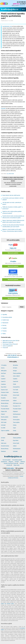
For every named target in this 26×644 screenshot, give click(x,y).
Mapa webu (17, 465)
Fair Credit (16, 390)
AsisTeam (3, 373)
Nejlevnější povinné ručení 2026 (10, 341)
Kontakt (17, 462)
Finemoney (16, 392)
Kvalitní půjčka (10, 468)
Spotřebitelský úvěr (7, 26)
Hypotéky (5, 315)
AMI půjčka (4, 371)
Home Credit (16, 395)
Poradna (5, 331)
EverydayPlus (16, 387)
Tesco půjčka (16, 422)
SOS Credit (4, 422)
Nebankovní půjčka (7, 342)
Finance (5, 348)
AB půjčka (15, 365)
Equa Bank (4, 387)
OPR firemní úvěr (17, 403)
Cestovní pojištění (7, 346)
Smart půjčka (16, 420)
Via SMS (3, 428)
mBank (15, 401)
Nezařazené (5, 323)
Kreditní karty (6, 320)
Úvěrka (15, 425)
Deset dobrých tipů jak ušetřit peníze (11, 195)
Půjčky (4, 334)
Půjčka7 (3, 414)
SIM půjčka (4, 420)
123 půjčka (4, 365)
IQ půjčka (3, 398)
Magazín (11, 462)
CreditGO (3, 379)
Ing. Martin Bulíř (10, 174)
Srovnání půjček (7, 460)
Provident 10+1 (17, 406)
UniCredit (3, 425)
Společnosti (4, 462)
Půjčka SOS (4, 412)
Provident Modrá (5, 409)
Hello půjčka (4, 395)
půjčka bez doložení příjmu (7, 604)
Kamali (15, 398)
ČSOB (14, 384)
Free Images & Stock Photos (9, 344)
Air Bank (15, 368)
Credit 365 (16, 382)
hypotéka (3, 108)
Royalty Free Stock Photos (10, 463)
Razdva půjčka (5, 417)
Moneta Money (5, 403)
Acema (3, 368)
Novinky (4, 325)
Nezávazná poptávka (13, 253)
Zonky (15, 431)
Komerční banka (5, 401)
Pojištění (5, 328)
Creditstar (3, 384)
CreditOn (15, 379)
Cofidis (3, 376)
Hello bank (4, 443)
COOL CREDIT (16, 376)
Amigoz (15, 371)
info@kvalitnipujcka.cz (13, 357)
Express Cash (4, 390)
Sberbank (15, 417)
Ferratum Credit (5, 392)
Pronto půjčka (4, 406)
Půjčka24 (15, 412)
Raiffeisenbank (17, 414)
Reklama (23, 462)
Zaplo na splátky (5, 431)
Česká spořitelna (17, 373)
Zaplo (14, 428)
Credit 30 (3, 382)
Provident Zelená (17, 409)
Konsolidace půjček (7, 317)
